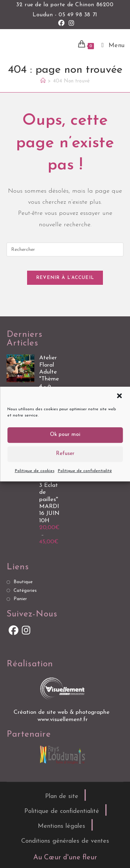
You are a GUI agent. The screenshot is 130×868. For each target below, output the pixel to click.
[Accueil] (43, 81)
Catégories (25, 591)
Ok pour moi (65, 435)
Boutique (23, 582)
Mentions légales (62, 826)
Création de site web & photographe (62, 712)
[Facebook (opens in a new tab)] (61, 24)
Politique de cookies (35, 471)
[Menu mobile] (111, 46)
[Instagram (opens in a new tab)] (70, 24)
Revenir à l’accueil (65, 278)
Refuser (65, 454)
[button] (119, 396)
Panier (20, 599)
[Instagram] (26, 632)
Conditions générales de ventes (65, 841)
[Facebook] (13, 632)
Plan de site (62, 796)
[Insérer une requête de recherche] (65, 249)
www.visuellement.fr (63, 720)
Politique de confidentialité (85, 471)
